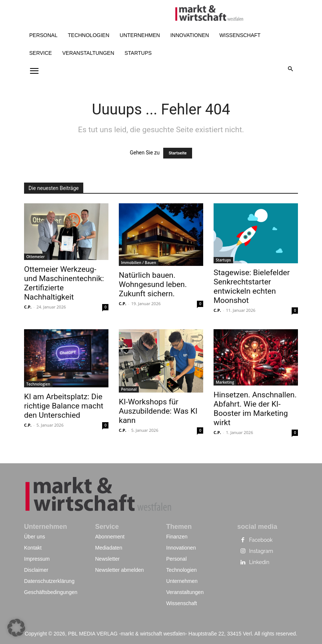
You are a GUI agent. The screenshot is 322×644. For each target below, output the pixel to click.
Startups (223, 260)
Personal (129, 389)
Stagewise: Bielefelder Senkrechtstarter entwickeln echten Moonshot (252, 286)
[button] (291, 69)
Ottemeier (36, 257)
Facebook (261, 540)
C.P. (28, 307)
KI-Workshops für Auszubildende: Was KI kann (158, 411)
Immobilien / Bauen (139, 263)
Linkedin (259, 562)
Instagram (261, 551)
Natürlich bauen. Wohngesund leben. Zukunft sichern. (153, 284)
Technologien (38, 384)
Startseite (178, 153)
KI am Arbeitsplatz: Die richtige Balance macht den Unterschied (64, 406)
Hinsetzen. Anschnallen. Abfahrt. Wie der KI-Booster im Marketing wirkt (255, 409)
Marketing (225, 382)
